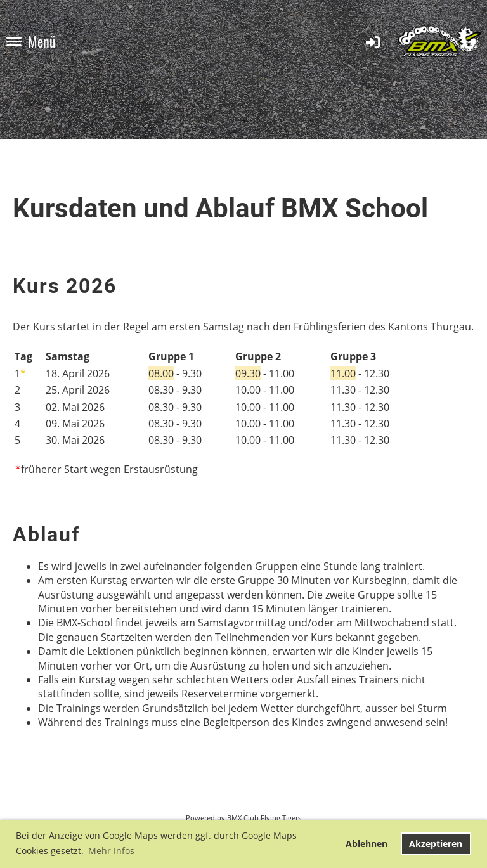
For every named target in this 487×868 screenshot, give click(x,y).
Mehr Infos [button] (111, 851)
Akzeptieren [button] (436, 844)
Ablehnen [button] (367, 844)
